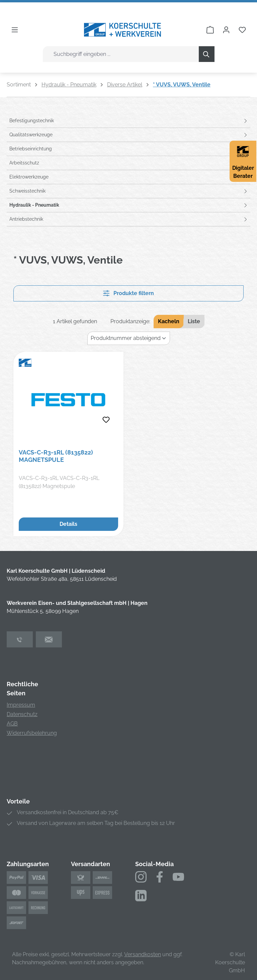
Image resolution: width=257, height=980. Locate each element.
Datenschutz (22, 714)
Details (68, 524)
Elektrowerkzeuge (29, 177)
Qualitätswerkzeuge (31, 135)
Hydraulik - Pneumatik (34, 205)
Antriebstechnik (26, 219)
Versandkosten (143, 954)
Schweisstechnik (27, 191)
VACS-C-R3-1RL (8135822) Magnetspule (56, 456)
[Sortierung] (129, 338)
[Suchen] (207, 54)
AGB (12, 724)
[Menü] (15, 30)
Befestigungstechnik (32, 121)
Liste (194, 321)
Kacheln (169, 321)
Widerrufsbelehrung (32, 733)
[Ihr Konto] (226, 30)
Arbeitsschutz (24, 163)
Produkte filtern (128, 293)
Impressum (21, 705)
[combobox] (121, 54)
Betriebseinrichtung (31, 149)
